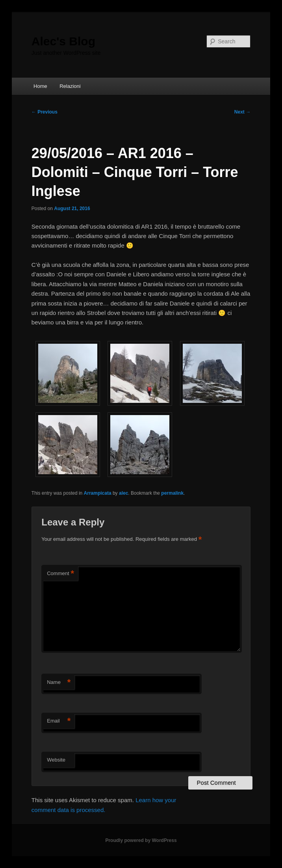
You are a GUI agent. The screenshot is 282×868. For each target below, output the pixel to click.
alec (123, 493)
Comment (60, 574)
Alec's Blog (63, 41)
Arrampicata (98, 493)
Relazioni (70, 86)
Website (56, 760)
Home (40, 86)
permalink (172, 493)
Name (59, 683)
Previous (45, 112)
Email (59, 721)
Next (242, 112)
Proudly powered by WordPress (141, 840)
